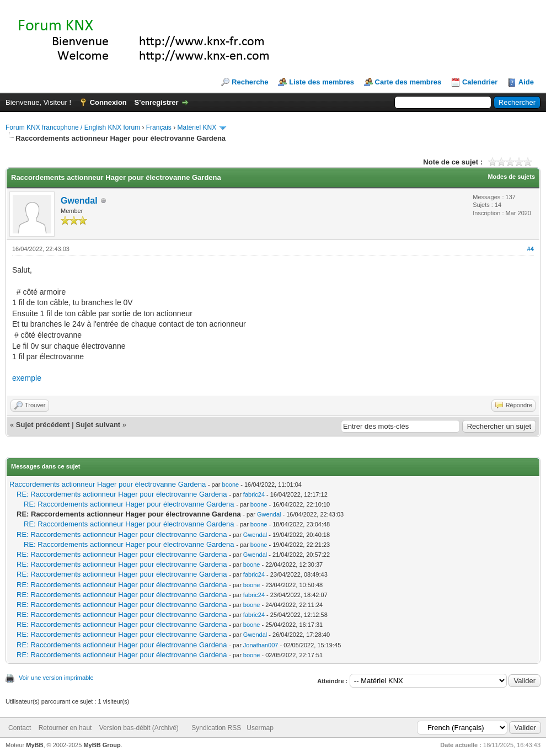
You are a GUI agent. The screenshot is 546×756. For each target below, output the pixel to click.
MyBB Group (102, 745)
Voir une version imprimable (56, 678)
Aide (526, 82)
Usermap (260, 728)
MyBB (34, 745)
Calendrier (480, 82)
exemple (27, 378)
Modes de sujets (511, 177)
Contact (20, 728)
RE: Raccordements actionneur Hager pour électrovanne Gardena (122, 494)
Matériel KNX (197, 127)
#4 (531, 249)
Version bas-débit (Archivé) (139, 728)
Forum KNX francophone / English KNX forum (73, 127)
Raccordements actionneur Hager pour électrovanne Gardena (108, 484)
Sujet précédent (43, 425)
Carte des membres (408, 82)
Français (159, 127)
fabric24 (254, 494)
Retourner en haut (65, 728)
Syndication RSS (216, 728)
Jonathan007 (261, 645)
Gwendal (79, 201)
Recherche (250, 82)
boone (231, 485)
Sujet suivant (98, 425)
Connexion (108, 102)
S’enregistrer (156, 102)
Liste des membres (322, 82)
